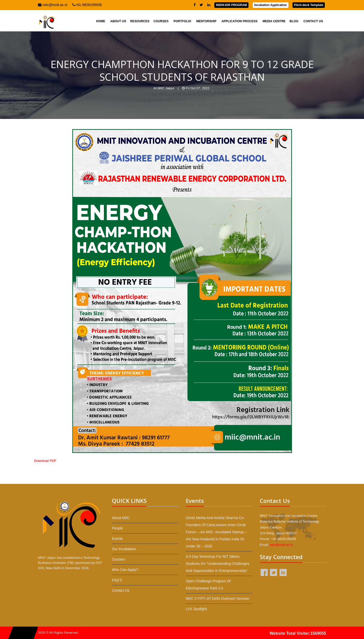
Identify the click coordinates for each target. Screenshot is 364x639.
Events (117, 539)
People (118, 528)
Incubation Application (271, 5)
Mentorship (206, 21)
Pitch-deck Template (309, 5)
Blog (294, 21)
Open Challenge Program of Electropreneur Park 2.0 (208, 585)
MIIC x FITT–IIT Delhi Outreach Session (218, 599)
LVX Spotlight (196, 609)
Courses (161, 21)
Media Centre (274, 21)
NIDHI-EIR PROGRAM (231, 5)
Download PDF (45, 461)
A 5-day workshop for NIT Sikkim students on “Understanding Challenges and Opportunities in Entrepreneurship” (218, 564)
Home (101, 21)
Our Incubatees (124, 549)
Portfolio (182, 21)
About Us (118, 21)
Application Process (239, 21)
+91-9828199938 (87, 5)
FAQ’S (117, 580)
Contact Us (313, 21)
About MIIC (121, 518)
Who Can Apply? (125, 570)
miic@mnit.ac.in (53, 5)
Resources (140, 21)
